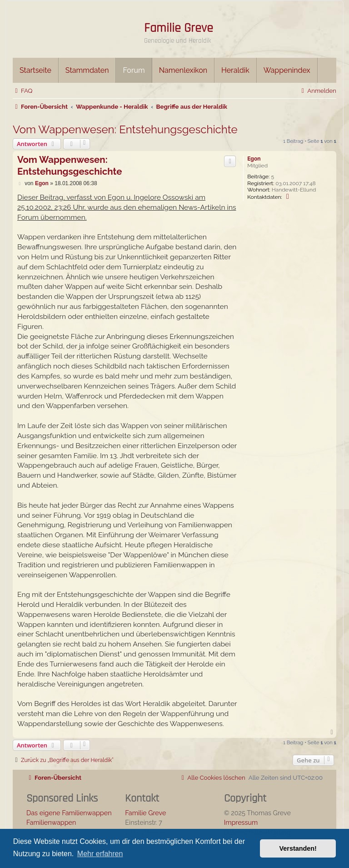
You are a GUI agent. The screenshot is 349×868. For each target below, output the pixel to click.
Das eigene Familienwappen (69, 813)
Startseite (35, 70)
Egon (254, 159)
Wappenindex (287, 70)
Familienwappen (51, 822)
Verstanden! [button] (298, 848)
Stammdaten (87, 70)
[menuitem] (22, 91)
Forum (134, 70)
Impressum (241, 822)
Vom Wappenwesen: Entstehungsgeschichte (125, 129)
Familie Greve (179, 28)
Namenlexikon (183, 70)
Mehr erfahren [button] (100, 854)
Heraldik (235, 70)
